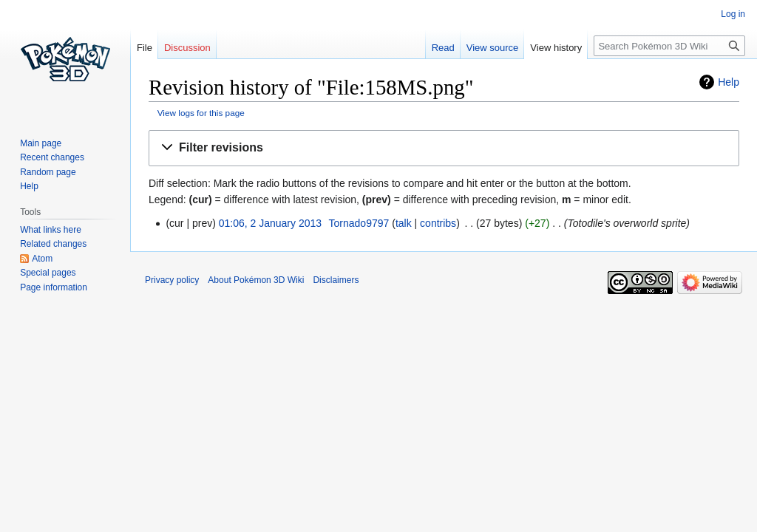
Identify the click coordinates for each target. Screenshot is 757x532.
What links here (51, 230)
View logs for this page (201, 113)
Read (443, 48)
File (145, 48)
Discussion (187, 48)
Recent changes (52, 157)
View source (493, 48)
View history (556, 48)
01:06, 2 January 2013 (270, 223)
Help (729, 82)
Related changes (53, 244)
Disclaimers (336, 280)
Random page (48, 172)
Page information (54, 287)
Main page (41, 143)
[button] (444, 148)
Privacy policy (172, 280)
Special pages (48, 273)
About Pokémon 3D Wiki (256, 280)
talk (404, 223)
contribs (438, 223)
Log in (733, 14)
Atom (42, 259)
